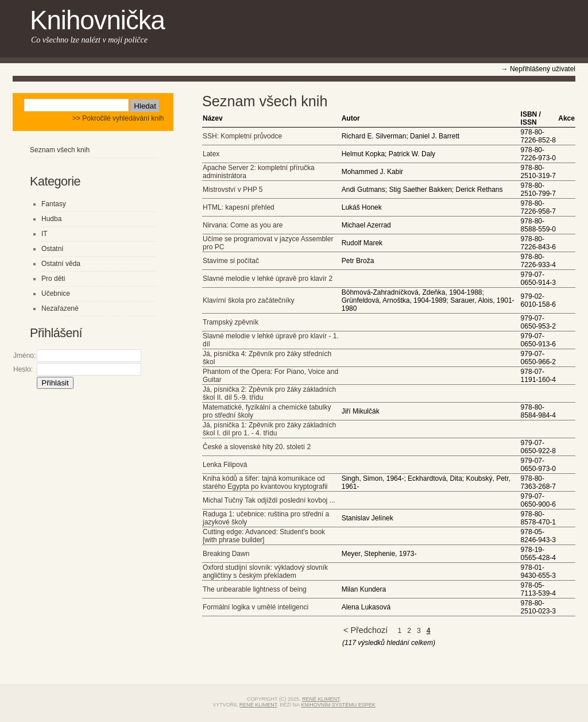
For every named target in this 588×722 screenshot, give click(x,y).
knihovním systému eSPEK (338, 705)
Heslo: (23, 369)
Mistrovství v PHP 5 (233, 190)
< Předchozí (365, 630)
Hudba (51, 219)
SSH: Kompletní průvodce (242, 136)
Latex (211, 154)
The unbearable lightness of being (255, 589)
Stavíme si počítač (231, 261)
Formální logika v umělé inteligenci (256, 607)
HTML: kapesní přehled (239, 207)
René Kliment (321, 699)
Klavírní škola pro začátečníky (248, 300)
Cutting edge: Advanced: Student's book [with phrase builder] (264, 536)
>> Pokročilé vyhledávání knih (118, 118)
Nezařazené (60, 308)
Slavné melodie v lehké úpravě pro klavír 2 (268, 279)
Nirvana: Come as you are (243, 225)
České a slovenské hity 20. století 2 (257, 447)
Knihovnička (97, 20)
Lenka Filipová (225, 465)
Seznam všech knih (60, 150)
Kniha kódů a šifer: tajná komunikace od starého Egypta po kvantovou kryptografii (265, 482)
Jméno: (24, 356)
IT (45, 234)
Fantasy (54, 204)
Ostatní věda (61, 264)
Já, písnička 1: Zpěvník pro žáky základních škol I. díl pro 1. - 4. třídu (269, 429)
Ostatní (53, 249)
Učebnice (56, 294)
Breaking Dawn (226, 554)
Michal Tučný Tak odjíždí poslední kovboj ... (269, 500)
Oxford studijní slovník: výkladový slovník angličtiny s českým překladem (265, 572)
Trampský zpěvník (231, 322)
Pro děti (53, 279)
